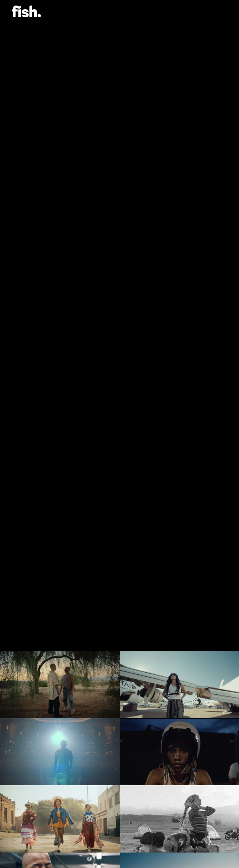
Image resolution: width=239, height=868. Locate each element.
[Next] (224, 637)
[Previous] (15, 637)
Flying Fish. (26, 11)
